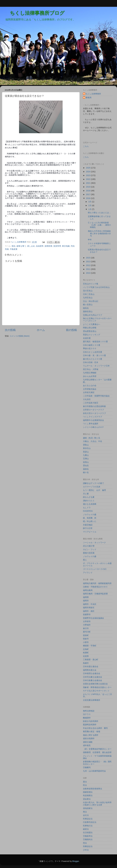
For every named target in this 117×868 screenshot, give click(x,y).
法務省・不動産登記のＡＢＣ (95, 587)
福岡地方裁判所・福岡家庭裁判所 (97, 583)
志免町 (86, 649)
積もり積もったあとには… (99, 213)
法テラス (87, 714)
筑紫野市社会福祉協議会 (93, 618)
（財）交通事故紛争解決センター (97, 749)
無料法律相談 (89, 711)
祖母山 (86, 462)
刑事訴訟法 (88, 846)
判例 (7, 249)
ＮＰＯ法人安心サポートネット (96, 691)
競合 (14, 246)
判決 (73, 246)
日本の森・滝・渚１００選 (94, 355)
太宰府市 (87, 621)
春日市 (86, 628)
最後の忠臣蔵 (89, 553)
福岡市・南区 (89, 611)
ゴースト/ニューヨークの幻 (95, 569)
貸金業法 (87, 799)
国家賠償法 (88, 792)
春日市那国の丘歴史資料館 (94, 406)
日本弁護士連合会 (91, 666)
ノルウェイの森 (90, 514)
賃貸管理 (57, 246)
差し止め (31, 246)
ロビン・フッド (90, 549)
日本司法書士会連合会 (93, 677)
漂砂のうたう (89, 501)
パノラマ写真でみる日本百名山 (96, 287)
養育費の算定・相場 (92, 732)
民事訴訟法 (88, 819)
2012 (88, 265)
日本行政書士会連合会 (93, 680)
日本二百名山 (89, 294)
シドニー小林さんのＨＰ (93, 427)
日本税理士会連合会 (92, 673)
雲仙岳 (86, 466)
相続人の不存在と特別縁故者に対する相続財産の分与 (99, 233)
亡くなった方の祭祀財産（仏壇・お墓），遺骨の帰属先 (99, 225)
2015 (88, 258)
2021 (88, 183)
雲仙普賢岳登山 (90, 331)
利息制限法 (88, 795)
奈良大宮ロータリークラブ (94, 413)
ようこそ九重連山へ (92, 324)
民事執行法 (88, 826)
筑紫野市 (87, 614)
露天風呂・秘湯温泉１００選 (95, 342)
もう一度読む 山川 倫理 (94, 490)
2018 (88, 191)
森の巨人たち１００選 (93, 359)
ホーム (41, 330)
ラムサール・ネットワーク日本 (96, 366)
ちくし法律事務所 (93, 94)
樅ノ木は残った (90, 521)
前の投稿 (71, 330)
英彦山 (86, 452)
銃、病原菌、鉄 (90, 518)
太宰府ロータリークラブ (93, 410)
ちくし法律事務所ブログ (32, 13)
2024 (88, 172)
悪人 (85, 560)
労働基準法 (88, 836)
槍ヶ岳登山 (88, 305)
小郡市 (86, 642)
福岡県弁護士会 (90, 670)
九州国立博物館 (90, 373)
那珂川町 (87, 632)
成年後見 (87, 745)
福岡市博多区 (89, 608)
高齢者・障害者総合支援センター (97, 687)
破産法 (86, 829)
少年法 (86, 850)
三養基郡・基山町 (91, 660)
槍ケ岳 (86, 472)
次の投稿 (10, 330)
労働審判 (87, 767)
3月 (90, 202)
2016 (88, 198)
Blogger (76, 861)
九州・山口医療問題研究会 (94, 771)
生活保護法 (88, 832)
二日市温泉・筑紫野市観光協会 (96, 396)
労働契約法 (88, 839)
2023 (88, 175)
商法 (85, 812)
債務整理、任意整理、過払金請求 (97, 752)
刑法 (85, 843)
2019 (88, 187)
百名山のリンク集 (91, 284)
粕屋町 (86, 653)
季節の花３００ (90, 348)
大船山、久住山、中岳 (93, 441)
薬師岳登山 (88, 311)
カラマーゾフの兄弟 (92, 487)
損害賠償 (48, 246)
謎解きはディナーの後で (93, 483)
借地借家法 (88, 808)
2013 (88, 262)
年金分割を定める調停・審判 (95, 728)
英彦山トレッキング (92, 335)
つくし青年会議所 (91, 424)
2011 (88, 269)
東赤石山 (87, 448)
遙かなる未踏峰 (90, 504)
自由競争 (40, 246)
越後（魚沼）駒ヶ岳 (92, 438)
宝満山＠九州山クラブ (93, 315)
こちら (86, 146)
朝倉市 (86, 639)
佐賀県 (86, 656)
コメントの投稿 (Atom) (20, 336)
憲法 (85, 782)
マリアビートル (90, 532)
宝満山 (86, 459)
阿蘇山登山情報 (90, 328)
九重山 (86, 455)
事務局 (89, 98)
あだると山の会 (90, 385)
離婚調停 (87, 718)
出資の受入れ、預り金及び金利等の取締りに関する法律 (97, 804)
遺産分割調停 (89, 738)
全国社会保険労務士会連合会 (95, 684)
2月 (90, 205)
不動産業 (14, 249)
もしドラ (87, 508)
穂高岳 (86, 308)
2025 (88, 168)
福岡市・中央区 (90, 604)
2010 (88, 273)
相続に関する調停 (91, 735)
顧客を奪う (21, 246)
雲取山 (86, 445)
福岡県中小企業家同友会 (93, 420)
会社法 (86, 815)
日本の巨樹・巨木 (91, 362)
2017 (88, 194)
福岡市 (86, 601)
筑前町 (86, 635)
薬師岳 (86, 469)
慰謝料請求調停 (90, 725)
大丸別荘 (87, 399)
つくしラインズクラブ (93, 417)
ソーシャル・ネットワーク (94, 543)
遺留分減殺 (88, 742)
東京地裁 (66, 246)
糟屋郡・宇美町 (90, 646)
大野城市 (87, 625)
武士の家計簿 (89, 546)
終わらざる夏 (89, 497)
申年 (90, 240)
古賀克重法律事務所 (92, 700)
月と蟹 (86, 494)
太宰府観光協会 (90, 389)
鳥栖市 (86, 663)
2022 (88, 179)
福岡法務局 (88, 590)
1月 (90, 209)
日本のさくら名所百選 (93, 352)
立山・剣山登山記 (91, 301)
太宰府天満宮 (89, 392)
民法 (85, 785)
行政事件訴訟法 (90, 822)
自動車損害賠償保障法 (93, 789)
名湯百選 (87, 338)
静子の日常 (88, 528)
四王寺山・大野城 (91, 369)
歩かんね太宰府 (90, 376)
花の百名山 (88, 291)
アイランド (88, 573)
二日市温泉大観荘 (91, 403)
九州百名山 (88, 298)
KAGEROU (88, 511)
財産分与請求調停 (91, 721)
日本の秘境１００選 (92, 345)
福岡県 (86, 597)
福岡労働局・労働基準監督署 (95, 594)
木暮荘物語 (88, 525)
